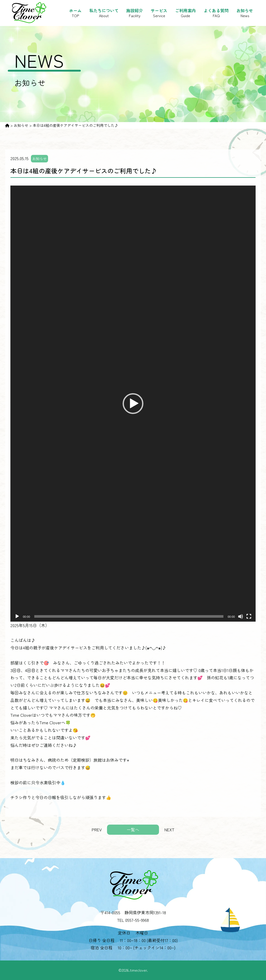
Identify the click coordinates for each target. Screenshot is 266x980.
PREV (97, 830)
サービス (159, 13)
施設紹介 (135, 13)
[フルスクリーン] (249, 616)
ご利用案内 (185, 13)
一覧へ (133, 830)
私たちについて (104, 13)
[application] (133, 404)
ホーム (75, 13)
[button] (133, 404)
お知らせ (245, 13)
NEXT (169, 830)
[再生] (17, 616)
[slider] (129, 616)
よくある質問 (216, 13)
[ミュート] (241, 616)
